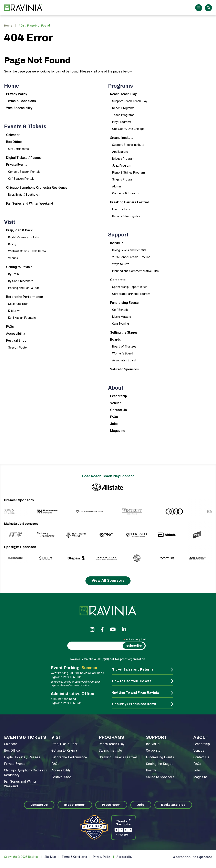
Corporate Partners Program (131, 294)
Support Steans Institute (128, 145)
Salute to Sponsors (125, 369)
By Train (13, 274)
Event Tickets (121, 209)
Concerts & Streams (126, 193)
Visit (10, 222)
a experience (193, 857)
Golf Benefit (120, 310)
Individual (117, 243)
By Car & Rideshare (21, 281)
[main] (108, 239)
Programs (120, 86)
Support (118, 235)
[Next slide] (200, 507)
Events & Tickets (25, 126)
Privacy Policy (17, 94)
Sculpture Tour (18, 304)
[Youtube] (113, 629)
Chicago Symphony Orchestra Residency (37, 188)
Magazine (118, 431)
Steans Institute (122, 138)
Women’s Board (123, 353)
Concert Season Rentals (24, 172)
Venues (13, 258)
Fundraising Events (124, 303)
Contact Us (119, 410)
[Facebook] (102, 629)
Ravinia (24, 8)
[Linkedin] (124, 629)
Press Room (111, 805)
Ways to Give (121, 264)
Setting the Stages (124, 333)
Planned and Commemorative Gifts (135, 271)
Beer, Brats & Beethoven (24, 195)
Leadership (119, 396)
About (116, 388)
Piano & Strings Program (128, 173)
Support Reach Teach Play (130, 101)
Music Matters (122, 317)
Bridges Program (123, 159)
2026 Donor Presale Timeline (131, 257)
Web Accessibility (19, 108)
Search (208, 8)
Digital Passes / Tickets (23, 237)
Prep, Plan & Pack (19, 230)
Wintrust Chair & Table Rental (27, 251)
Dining (12, 244)
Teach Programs (123, 115)
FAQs (10, 327)
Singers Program (123, 179)
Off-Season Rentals (21, 179)
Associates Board (124, 360)
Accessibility (16, 334)
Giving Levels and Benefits (129, 250)
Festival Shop (16, 340)
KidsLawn (14, 311)
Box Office (14, 142)
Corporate (118, 280)
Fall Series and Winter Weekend (30, 203)
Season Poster (18, 348)
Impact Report (75, 805)
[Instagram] (92, 629)
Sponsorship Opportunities (130, 287)
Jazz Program (122, 166)
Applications (120, 152)
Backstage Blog (173, 805)
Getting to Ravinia (19, 267)
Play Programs (122, 122)
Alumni (117, 186)
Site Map (50, 857)
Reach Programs (123, 108)
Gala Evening (121, 324)
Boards (116, 339)
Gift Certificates (18, 149)
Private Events (17, 165)
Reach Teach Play (123, 94)
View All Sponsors (108, 581)
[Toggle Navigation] (199, 8)
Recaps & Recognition (127, 216)
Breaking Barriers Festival (129, 202)
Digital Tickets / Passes (24, 158)
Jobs (114, 424)
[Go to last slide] (16, 507)
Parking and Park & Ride (24, 288)
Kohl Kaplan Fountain (22, 318)
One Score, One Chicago (128, 129)
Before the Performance (24, 297)
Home (8, 26)
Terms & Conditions (21, 101)
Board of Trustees (124, 347)
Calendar (13, 135)
